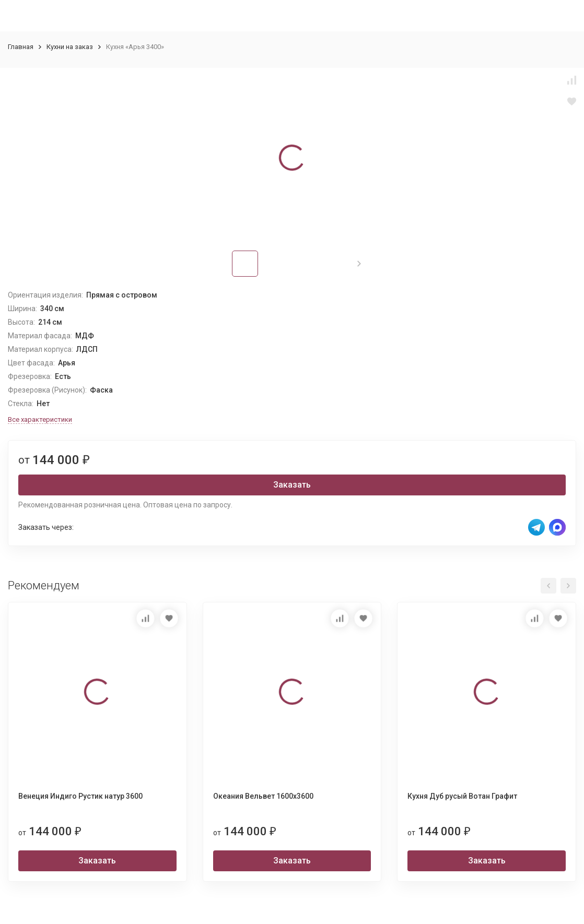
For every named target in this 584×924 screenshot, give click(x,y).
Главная (21, 47)
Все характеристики (40, 419)
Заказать (292, 485)
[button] (359, 264)
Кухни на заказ (70, 47)
